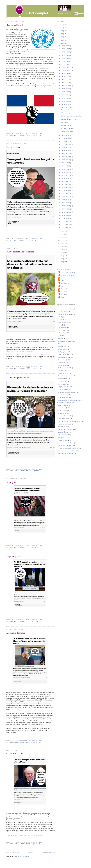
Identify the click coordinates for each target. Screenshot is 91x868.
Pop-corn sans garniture (65, 429)
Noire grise (11, 482)
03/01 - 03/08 (66, 203)
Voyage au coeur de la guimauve (68, 448)
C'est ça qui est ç (63, 352)
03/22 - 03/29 (66, 194)
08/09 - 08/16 (66, 107)
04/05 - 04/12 (66, 187)
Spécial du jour (62, 440)
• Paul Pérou (62, 330)
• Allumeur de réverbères (65, 314)
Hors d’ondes (62, 379)
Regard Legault (13, 556)
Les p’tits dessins (63, 405)
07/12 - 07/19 (66, 144)
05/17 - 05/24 (66, 169)
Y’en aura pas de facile (65, 453)
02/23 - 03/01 (66, 206)
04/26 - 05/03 (66, 178)
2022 (61, 37)
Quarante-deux (62, 432)
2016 (61, 240)
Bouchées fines (62, 349)
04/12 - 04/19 (66, 184)
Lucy (62, 286)
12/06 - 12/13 (66, 55)
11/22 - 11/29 (66, 61)
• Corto (60, 320)
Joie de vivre (62, 384)
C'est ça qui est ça (33, 135)
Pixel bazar (61, 427)
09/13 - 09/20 (66, 92)
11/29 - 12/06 (66, 58)
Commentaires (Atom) (22, 856)
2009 (61, 262)
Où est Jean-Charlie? (15, 754)
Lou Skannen (65, 283)
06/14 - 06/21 (66, 157)
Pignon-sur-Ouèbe (63, 424)
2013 (61, 250)
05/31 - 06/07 (66, 163)
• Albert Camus (62, 311)
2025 (61, 28)
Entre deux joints (63, 373)
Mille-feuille (62, 410)
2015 (61, 243)
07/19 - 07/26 (66, 141)
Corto (62, 281)
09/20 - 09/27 (66, 89)
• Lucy (60, 325)
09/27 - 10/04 (66, 86)
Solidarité (61, 437)
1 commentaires (37, 842)
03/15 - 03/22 (66, 197)
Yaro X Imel (64, 294)
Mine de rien (62, 413)
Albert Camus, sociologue (69, 272)
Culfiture (60, 371)
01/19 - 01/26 (66, 221)
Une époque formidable (65, 445)
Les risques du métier (16, 633)
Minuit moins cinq (63, 416)
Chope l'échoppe (14, 147)
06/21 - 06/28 (66, 154)
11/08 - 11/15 (66, 67)
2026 (61, 25)
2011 (61, 256)
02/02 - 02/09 (66, 215)
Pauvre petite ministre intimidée (20, 252)
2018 (61, 234)
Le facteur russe (63, 389)
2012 (61, 253)
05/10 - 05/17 (66, 172)
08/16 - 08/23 (66, 104)
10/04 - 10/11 (66, 83)
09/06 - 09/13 (66, 95)
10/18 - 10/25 (66, 76)
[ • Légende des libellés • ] (66, 309)
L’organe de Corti (63, 387)
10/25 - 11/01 (66, 73)
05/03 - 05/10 (66, 175)
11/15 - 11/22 (66, 64)
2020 (61, 43)
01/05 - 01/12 (66, 227)
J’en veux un (62, 381)
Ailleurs (60, 338)
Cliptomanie (61, 363)
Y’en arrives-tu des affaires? (66, 451)
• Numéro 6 (61, 328)
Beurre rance (62, 346)
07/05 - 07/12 (66, 148)
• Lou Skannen (20, 135)
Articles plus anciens (49, 852)
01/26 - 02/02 (66, 218)
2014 (61, 247)
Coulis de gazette (33, 240)
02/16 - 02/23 (66, 209)
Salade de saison (63, 435)
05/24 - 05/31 (66, 166)
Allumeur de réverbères (68, 275)
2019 (61, 231)
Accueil (31, 852)
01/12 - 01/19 (66, 224)
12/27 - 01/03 (66, 46)
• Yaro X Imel (62, 333)
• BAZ (60, 317)
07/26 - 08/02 (66, 138)
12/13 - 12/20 (66, 52)
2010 (61, 259)
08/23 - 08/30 (66, 101)
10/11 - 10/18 (66, 80)
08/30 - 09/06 (66, 98)
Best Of (60, 344)
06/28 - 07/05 (66, 151)
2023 (61, 34)
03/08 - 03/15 (66, 200)
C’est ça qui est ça (63, 357)
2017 (61, 237)
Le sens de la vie (63, 395)
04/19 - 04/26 (66, 181)
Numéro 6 (64, 289)
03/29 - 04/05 (66, 191)
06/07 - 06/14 (66, 160)
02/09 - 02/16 (66, 212)
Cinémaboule (62, 360)
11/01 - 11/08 (66, 70)
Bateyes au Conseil (15, 25)
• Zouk (60, 336)
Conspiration (62, 365)
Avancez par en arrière (65, 341)
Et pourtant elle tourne (65, 376)
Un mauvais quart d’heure (66, 443)
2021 (61, 40)
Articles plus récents (13, 852)
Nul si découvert (63, 419)
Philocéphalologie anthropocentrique (69, 421)
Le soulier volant (63, 397)
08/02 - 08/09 (66, 135)
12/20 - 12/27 (66, 49)
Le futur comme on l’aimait (66, 392)
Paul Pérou (64, 292)
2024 (61, 31)
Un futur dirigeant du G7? (18, 378)
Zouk (62, 297)
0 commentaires (37, 134)
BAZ (62, 278)
